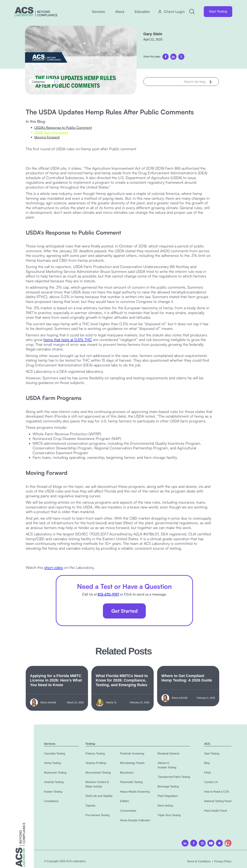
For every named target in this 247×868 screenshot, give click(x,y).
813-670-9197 (108, 594)
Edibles (124, 801)
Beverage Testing (168, 787)
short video (54, 567)
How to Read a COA (217, 792)
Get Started (124, 611)
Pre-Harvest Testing (97, 815)
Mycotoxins (127, 773)
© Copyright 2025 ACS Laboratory (65, 861)
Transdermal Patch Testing (174, 777)
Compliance (51, 801)
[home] (36, 12)
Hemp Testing (52, 763)
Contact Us (211, 782)
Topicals (90, 806)
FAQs (208, 773)
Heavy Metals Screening (135, 792)
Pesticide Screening (132, 754)
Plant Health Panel (216, 811)
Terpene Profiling (96, 763)
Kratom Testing (53, 792)
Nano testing (165, 806)
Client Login (174, 12)
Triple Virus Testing (169, 815)
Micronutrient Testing (98, 773)
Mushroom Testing (55, 773)
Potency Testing (95, 754)
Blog (207, 763)
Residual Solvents (169, 754)
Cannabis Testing (55, 754)
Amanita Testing (54, 782)
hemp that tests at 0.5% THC (68, 340)
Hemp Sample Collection (135, 820)
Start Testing (218, 11)
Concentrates (128, 811)
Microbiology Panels (132, 763)
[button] (98, 12)
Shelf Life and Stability (99, 796)
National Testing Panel (218, 801)
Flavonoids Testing (131, 782)
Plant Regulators (168, 796)
